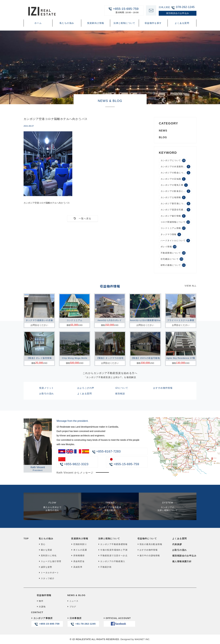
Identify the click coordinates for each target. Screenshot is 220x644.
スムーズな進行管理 (50, 561)
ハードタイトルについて (175, 241)
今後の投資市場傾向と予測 (113, 550)
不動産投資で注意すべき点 (113, 556)
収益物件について (147, 539)
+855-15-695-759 (122, 10)
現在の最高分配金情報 (150, 544)
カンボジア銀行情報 (173, 216)
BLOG (163, 137)
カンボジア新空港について (175, 204)
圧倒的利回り (79, 544)
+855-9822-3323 (74, 464)
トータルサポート (49, 573)
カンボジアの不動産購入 (112, 561)
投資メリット (47, 388)
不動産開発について (173, 253)
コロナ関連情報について (175, 222)
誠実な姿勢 (45, 567)
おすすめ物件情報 (163, 388)
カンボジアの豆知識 (173, 179)
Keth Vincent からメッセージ (75, 473)
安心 (42, 544)
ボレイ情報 (169, 247)
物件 (40, 601)
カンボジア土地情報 (173, 197)
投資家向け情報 (96, 23)
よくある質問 (182, 23)
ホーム (38, 23)
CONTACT (37, 612)
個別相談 (120, 394)
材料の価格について (173, 265)
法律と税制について (124, 23)
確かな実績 (45, 550)
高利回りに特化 (48, 556)
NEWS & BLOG (76, 595)
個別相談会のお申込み (184, 556)
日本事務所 (83, 622)
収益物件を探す (153, 23)
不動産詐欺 (105, 567)
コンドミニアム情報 (173, 228)
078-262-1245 (185, 7)
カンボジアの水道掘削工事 (175, 167)
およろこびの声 (86, 388)
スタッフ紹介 (47, 578)
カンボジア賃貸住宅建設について (176, 210)
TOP (26, 539)
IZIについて (122, 388)
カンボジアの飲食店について (175, 191)
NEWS (163, 131)
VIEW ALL (191, 286)
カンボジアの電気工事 (174, 185)
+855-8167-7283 (108, 451)
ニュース (73, 601)
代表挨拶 (177, 544)
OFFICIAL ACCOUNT (119, 622)
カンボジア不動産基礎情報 (113, 544)
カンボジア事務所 (47, 622)
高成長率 (77, 567)
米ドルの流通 (79, 550)
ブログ (72, 607)
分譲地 (41, 607)
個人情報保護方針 (182, 561)
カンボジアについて (173, 160)
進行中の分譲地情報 (149, 556)
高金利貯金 (78, 561)
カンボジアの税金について (175, 173)
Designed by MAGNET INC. (135, 639)
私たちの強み (67, 23)
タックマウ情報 (171, 234)
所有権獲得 (78, 556)
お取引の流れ (47, 394)
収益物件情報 (44, 595)
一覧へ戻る (83, 218)
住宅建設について (172, 259)
